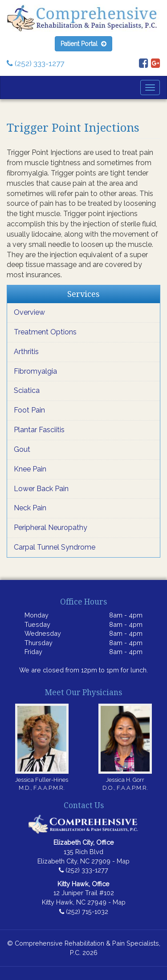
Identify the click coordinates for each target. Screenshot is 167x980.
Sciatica (27, 390)
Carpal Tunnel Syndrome (55, 547)
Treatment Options (45, 332)
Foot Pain (29, 410)
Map (123, 861)
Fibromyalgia (35, 371)
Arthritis (26, 352)
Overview (29, 312)
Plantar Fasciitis (39, 430)
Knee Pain (30, 469)
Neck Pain (30, 508)
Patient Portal (83, 44)
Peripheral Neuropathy (51, 528)
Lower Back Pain (41, 489)
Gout (22, 449)
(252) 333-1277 (35, 63)
